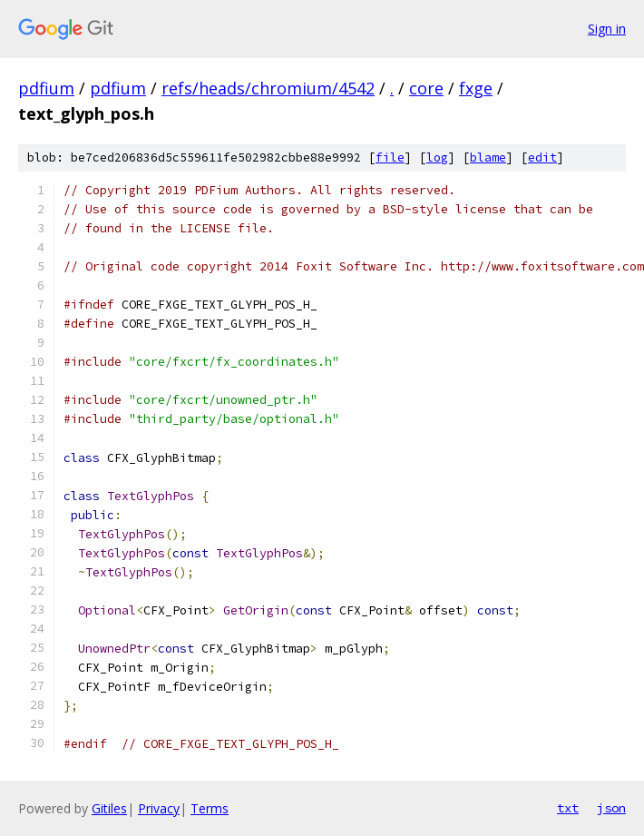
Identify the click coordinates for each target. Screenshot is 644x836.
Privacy (159, 808)
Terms (210, 808)
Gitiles (109, 808)
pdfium (46, 88)
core (426, 88)
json (611, 808)
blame (488, 157)
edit (542, 157)
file (390, 157)
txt (568, 808)
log (437, 157)
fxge (476, 88)
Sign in (607, 29)
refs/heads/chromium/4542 (268, 88)
